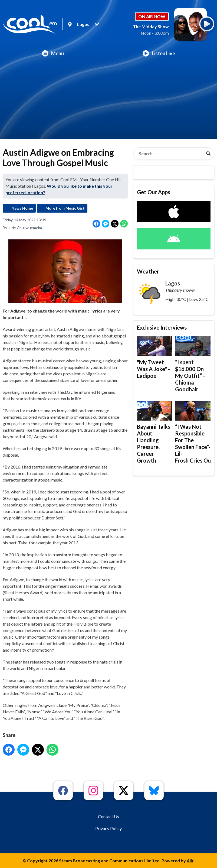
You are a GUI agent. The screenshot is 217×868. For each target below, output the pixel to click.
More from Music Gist (65, 208)
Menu (53, 53)
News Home (22, 208)
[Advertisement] (109, 101)
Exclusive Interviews (162, 327)
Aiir (190, 861)
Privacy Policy (109, 828)
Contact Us (109, 816)
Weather (148, 271)
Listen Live (159, 53)
